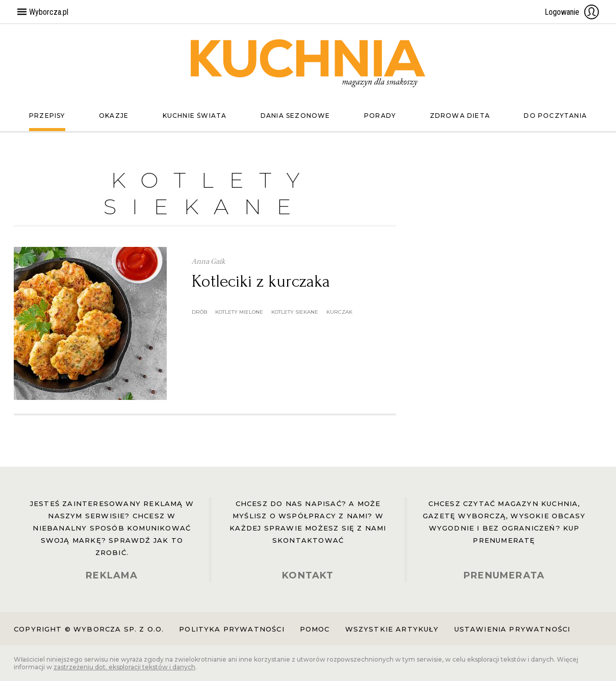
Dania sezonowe (296, 116)
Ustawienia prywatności (512, 629)
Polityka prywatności (232, 629)
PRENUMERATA (504, 575)
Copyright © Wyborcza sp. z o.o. (89, 629)
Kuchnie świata (195, 116)
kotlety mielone (239, 312)
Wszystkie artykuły (392, 629)
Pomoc (315, 629)
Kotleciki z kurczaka (261, 281)
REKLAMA (112, 575)
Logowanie (572, 12)
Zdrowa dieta (460, 116)
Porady (380, 116)
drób (199, 312)
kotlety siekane (295, 312)
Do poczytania (555, 116)
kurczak (339, 312)
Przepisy (47, 116)
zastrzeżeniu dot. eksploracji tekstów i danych (124, 667)
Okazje (114, 116)
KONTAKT (308, 575)
